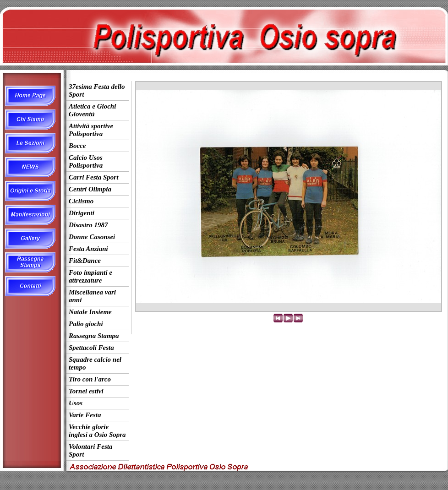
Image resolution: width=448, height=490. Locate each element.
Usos (76, 403)
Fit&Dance (85, 261)
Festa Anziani (88, 249)
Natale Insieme (90, 312)
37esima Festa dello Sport (97, 90)
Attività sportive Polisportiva (91, 130)
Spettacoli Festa (91, 348)
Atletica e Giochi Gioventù (92, 110)
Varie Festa (85, 415)
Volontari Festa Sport (90, 450)
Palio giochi (86, 324)
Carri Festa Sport (93, 177)
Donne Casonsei (92, 237)
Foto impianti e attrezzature (90, 276)
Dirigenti (82, 213)
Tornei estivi (86, 391)
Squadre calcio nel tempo (95, 363)
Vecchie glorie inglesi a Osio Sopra (97, 431)
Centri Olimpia (90, 189)
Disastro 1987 (88, 225)
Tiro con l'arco (90, 379)
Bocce (77, 146)
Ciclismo (81, 201)
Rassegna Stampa (94, 336)
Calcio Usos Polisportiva (86, 161)
